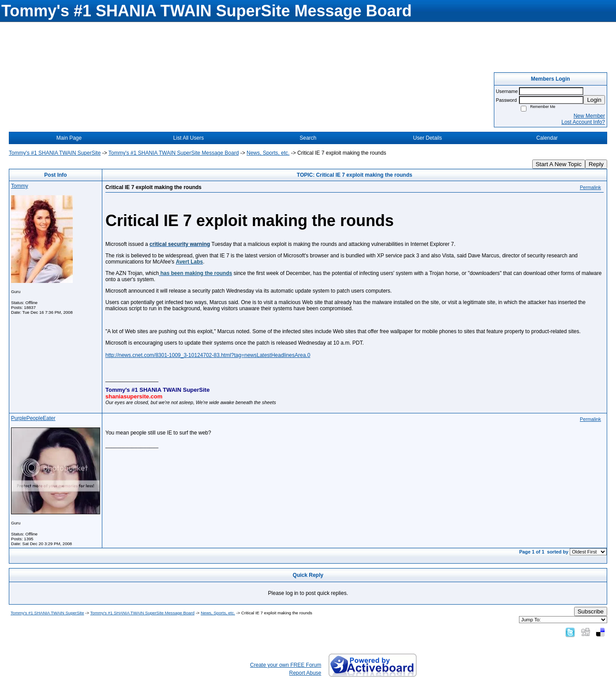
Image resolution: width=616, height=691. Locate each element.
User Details (427, 138)
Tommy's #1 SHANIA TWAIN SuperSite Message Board (174, 153)
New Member (589, 116)
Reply (596, 164)
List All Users (189, 138)
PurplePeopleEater (33, 418)
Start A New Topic (559, 164)
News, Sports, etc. (268, 153)
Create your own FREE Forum (286, 665)
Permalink (590, 187)
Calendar (547, 138)
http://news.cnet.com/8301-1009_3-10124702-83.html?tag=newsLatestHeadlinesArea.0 (208, 355)
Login (594, 100)
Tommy (20, 186)
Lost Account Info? (583, 122)
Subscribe (591, 611)
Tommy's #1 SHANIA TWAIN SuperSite (55, 153)
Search (308, 138)
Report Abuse (305, 673)
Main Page (69, 138)
